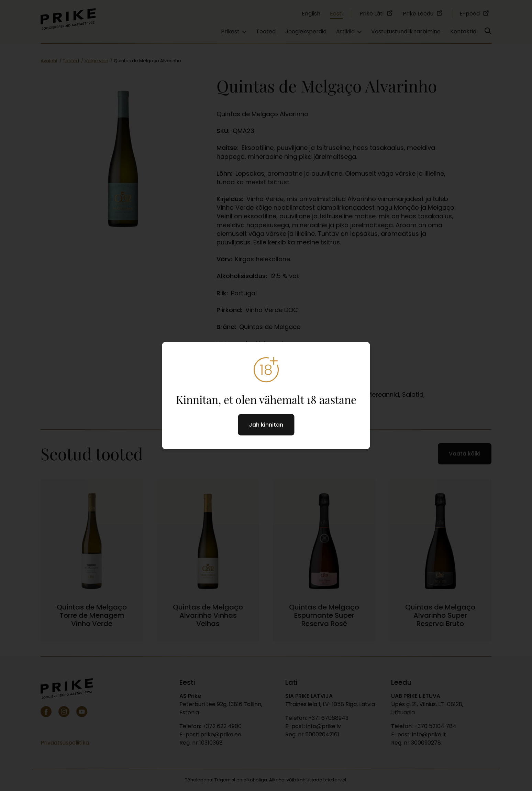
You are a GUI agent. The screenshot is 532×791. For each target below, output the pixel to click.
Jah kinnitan (266, 425)
